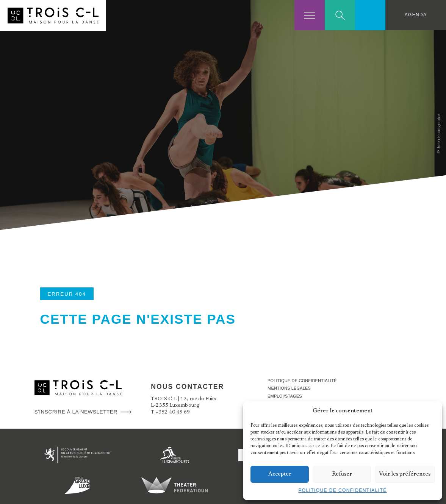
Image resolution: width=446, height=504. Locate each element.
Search (340, 15)
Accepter (280, 474)
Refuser (342, 474)
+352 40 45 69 (173, 412)
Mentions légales (291, 388)
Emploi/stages (286, 396)
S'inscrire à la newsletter (76, 412)
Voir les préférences (405, 474)
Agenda (416, 15)
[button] (431, 411)
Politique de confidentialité (342, 490)
